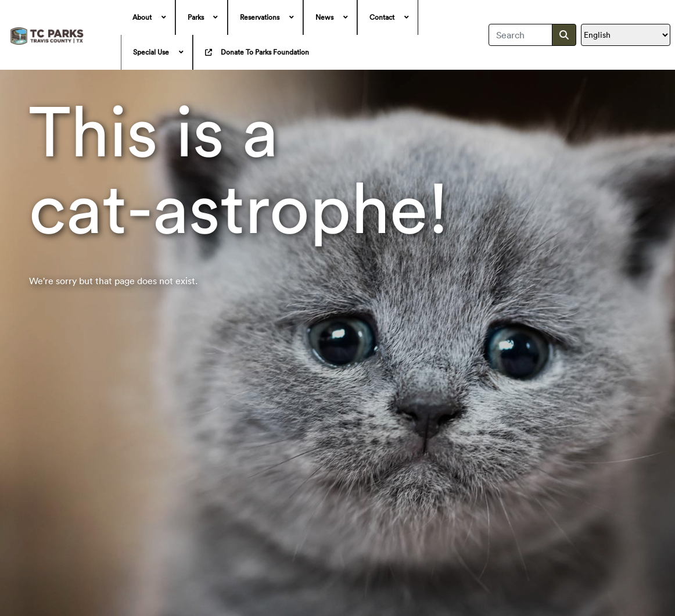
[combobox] (521, 35)
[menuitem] (148, 17)
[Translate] (626, 35)
